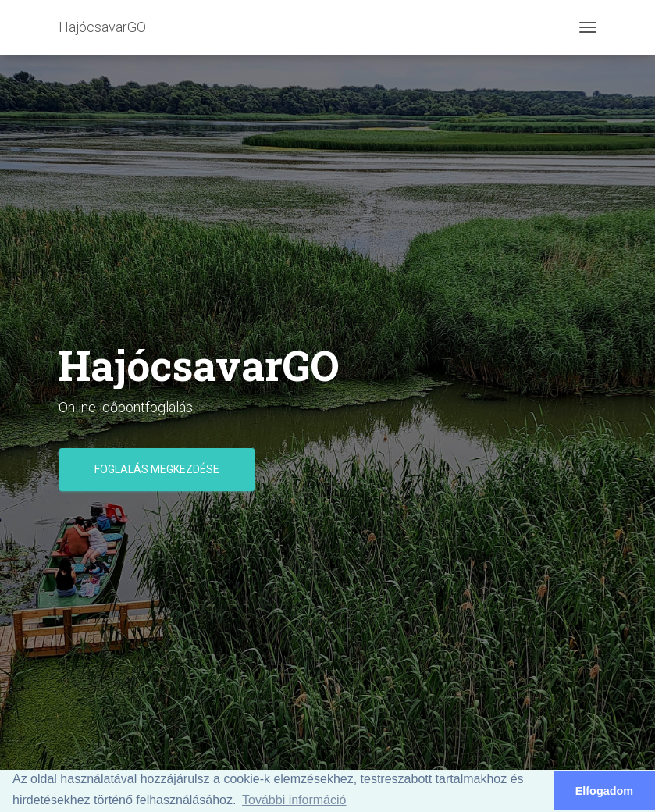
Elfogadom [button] (604, 791)
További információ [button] (294, 800)
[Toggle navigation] (588, 27)
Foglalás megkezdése (157, 469)
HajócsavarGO (102, 27)
